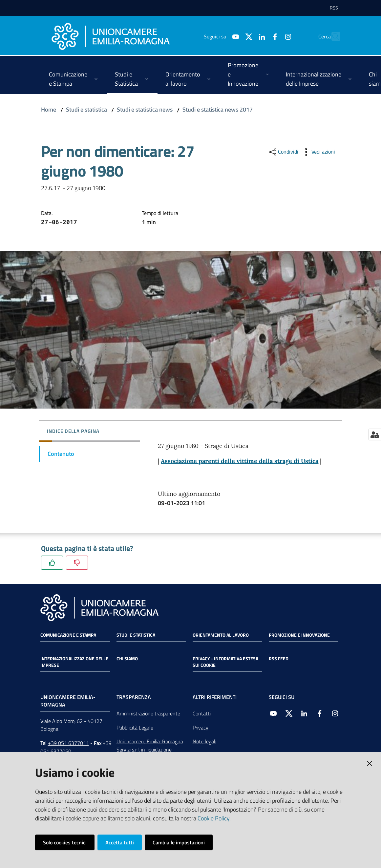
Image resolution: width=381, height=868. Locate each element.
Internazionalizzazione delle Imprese (74, 662)
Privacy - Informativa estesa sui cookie (225, 662)
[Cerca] (332, 36)
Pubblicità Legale (135, 728)
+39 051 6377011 (68, 743)
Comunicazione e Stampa (68, 635)
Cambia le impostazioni (179, 842)
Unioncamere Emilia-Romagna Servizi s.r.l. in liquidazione (150, 745)
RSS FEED (279, 659)
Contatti (202, 713)
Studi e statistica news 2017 (218, 109)
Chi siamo (127, 659)
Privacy (201, 728)
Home (49, 109)
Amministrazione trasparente (148, 713)
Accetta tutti (120, 842)
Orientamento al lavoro (221, 635)
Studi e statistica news (145, 109)
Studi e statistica (86, 109)
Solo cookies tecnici (65, 842)
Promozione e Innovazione (299, 635)
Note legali (204, 741)
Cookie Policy (213, 818)
